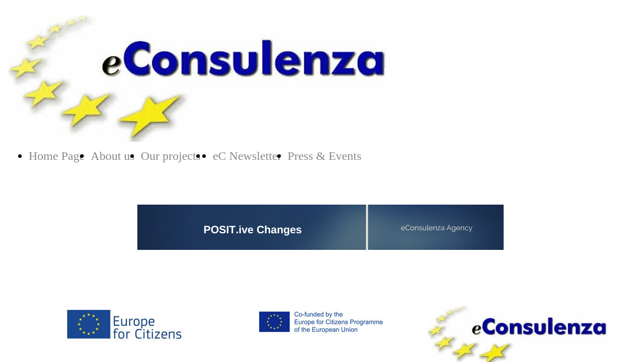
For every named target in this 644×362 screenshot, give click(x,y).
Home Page (57, 156)
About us (112, 156)
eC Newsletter (247, 156)
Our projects (171, 156)
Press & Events (325, 156)
